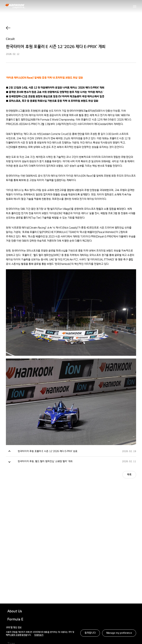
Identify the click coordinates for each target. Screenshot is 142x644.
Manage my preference (119, 633)
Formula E (15, 620)
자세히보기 (39, 635)
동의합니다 (90, 633)
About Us (15, 611)
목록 (129, 475)
